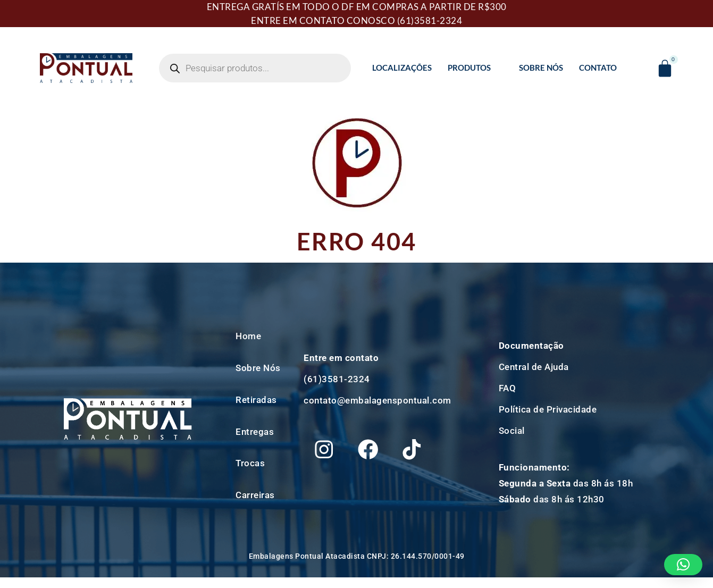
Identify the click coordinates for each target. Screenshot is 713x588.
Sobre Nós (541, 68)
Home (248, 336)
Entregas (255, 432)
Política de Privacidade (548, 409)
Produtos (474, 68)
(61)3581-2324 (430, 20)
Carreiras (255, 495)
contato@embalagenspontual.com (378, 397)
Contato (598, 68)
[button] (683, 565)
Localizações (402, 68)
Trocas (250, 463)
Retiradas (256, 400)
